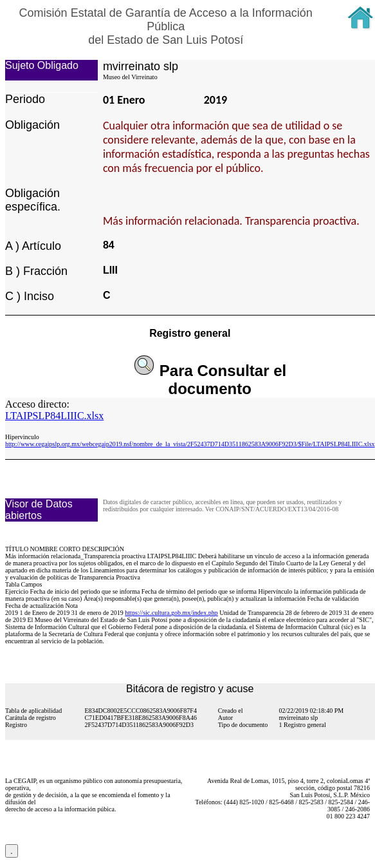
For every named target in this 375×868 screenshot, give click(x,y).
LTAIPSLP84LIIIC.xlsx (54, 416)
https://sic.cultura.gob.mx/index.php (171, 613)
